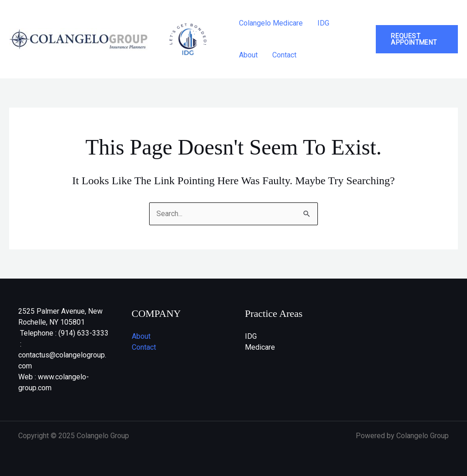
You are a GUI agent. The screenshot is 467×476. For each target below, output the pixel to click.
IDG (323, 23)
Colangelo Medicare (271, 23)
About (248, 55)
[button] (417, 39)
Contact (284, 55)
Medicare (260, 347)
